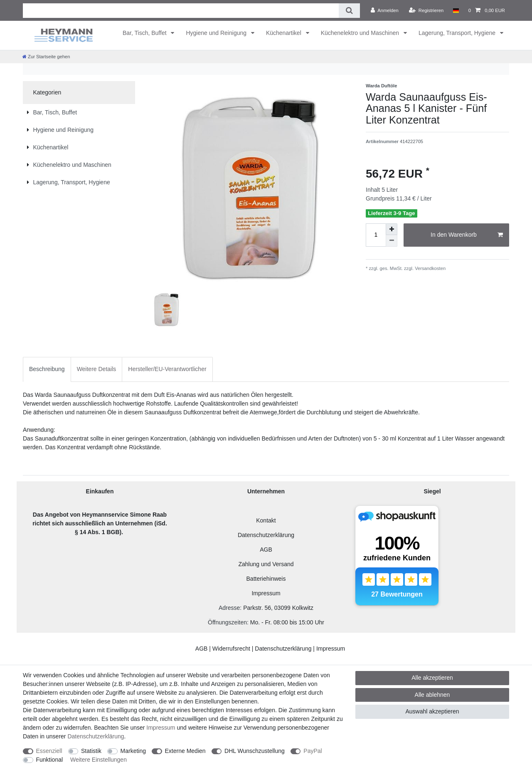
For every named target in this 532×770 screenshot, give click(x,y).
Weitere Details (97, 369)
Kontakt (266, 520)
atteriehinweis (268, 579)
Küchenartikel (284, 33)
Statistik (91, 751)
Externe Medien (185, 751)
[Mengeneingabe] (376, 235)
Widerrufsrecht (231, 649)
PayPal (313, 751)
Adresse (229, 608)
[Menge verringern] (392, 241)
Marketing (133, 751)
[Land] (456, 10)
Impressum (266, 593)
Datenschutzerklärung (266, 535)
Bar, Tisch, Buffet (145, 33)
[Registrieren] (426, 10)
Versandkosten (430, 268)
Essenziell (49, 751)
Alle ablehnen (432, 695)
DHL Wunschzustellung (255, 751)
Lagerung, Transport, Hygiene (458, 33)
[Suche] (349, 11)
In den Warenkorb (467, 235)
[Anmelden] (385, 10)
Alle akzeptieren (432, 678)
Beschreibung (47, 369)
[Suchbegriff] (181, 11)
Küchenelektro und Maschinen (361, 33)
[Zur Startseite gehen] (46, 57)
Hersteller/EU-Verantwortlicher (167, 369)
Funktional (50, 760)
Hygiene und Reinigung (217, 33)
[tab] (47, 369)
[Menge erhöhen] (392, 229)
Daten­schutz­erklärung (96, 736)
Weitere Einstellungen (99, 760)
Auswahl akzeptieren (432, 711)
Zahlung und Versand (266, 564)
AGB (266, 550)
